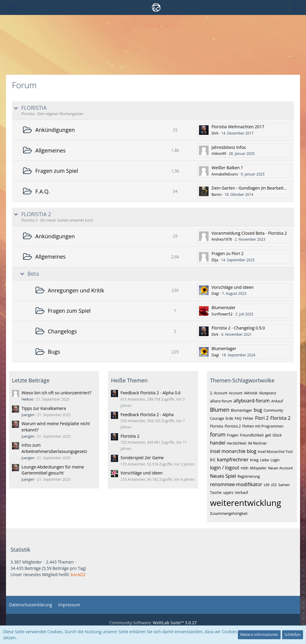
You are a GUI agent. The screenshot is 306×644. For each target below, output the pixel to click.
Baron (217, 194)
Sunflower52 (222, 314)
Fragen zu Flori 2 (228, 253)
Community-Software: (153, 623)
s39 (266, 485)
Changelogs (62, 331)
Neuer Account (280, 468)
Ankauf (277, 401)
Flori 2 (262, 418)
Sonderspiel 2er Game (142, 458)
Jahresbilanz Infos (229, 147)
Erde (229, 418)
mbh (245, 468)
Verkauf (242, 493)
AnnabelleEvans (225, 174)
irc (213, 460)
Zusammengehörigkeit (229, 513)
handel (218, 443)
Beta (33, 274)
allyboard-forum (252, 401)
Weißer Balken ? (227, 168)
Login (275, 460)
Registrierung (249, 476)
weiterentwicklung (246, 503)
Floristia (217, 426)
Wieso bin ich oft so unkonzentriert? (56, 393)
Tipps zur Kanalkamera (44, 408)
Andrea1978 (222, 239)
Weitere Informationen (259, 635)
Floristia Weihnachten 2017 (238, 127)
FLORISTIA (34, 108)
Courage (217, 418)
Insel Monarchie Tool (275, 452)
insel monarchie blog (233, 451)
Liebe (264, 460)
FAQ (238, 418)
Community (273, 410)
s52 (274, 485)
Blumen (220, 410)
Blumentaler (224, 307)
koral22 (78, 574)
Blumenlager (224, 348)
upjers (228, 493)
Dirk (215, 133)
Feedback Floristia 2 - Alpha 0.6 (150, 393)
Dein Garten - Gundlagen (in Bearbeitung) (252, 188)
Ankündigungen (55, 130)
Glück (277, 435)
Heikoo (27, 399)
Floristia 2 (130, 436)
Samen (284, 485)
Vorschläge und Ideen (233, 287)
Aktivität (251, 393)
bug (258, 410)
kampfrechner (233, 460)
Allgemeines (50, 150)
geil (268, 435)
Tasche (216, 493)
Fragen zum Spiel (57, 171)
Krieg (254, 460)
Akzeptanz (268, 393)
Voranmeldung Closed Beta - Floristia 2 (249, 233)
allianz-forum (221, 401)
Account (236, 393)
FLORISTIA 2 (36, 214)
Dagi (215, 293)
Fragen (233, 435)
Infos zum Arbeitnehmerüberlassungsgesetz (54, 448)
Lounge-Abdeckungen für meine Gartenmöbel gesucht (53, 470)
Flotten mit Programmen (263, 426)
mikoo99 (219, 154)
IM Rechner (258, 443)
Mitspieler (258, 468)
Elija (215, 260)
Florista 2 (280, 418)
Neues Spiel (223, 476)
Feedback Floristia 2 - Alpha (147, 415)
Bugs (54, 352)
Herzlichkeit (237, 443)
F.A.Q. (43, 191)
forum (218, 434)
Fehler (248, 418)
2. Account (219, 393)
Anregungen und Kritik (76, 290)
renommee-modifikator (236, 484)
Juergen (28, 415)
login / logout (225, 468)
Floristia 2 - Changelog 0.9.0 (238, 328)
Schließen (293, 635)
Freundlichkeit (252, 435)
